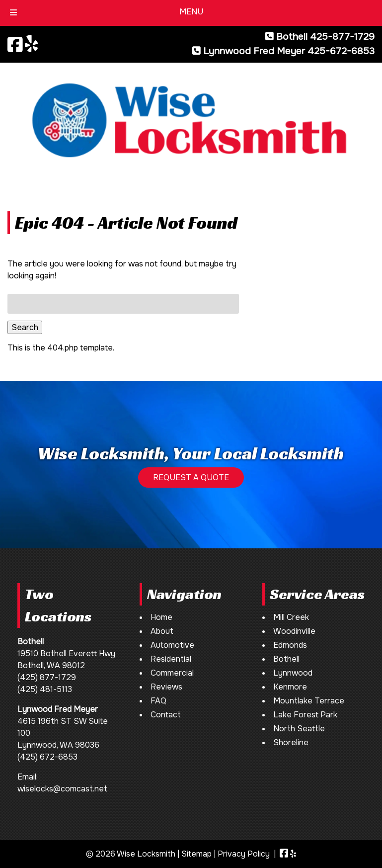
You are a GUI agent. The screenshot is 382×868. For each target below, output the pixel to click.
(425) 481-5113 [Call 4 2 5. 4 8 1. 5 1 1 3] (45, 689)
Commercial (172, 673)
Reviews (166, 687)
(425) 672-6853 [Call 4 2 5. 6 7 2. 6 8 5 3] (47, 757)
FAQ (158, 701)
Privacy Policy (244, 854)
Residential (171, 659)
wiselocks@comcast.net (62, 789)
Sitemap (196, 854)
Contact (166, 715)
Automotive (172, 645)
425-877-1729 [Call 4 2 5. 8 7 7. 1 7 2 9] (342, 37)
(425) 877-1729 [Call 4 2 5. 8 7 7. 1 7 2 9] (47, 677)
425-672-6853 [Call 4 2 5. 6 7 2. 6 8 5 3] (341, 51)
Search (25, 327)
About (162, 631)
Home (161, 617)
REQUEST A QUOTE (191, 477)
